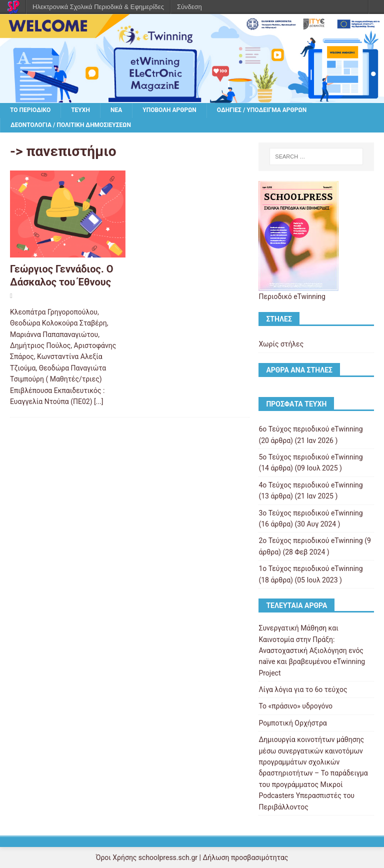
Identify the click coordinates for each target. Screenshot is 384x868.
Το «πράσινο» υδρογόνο (295, 706)
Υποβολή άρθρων (169, 110)
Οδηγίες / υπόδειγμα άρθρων (262, 110)
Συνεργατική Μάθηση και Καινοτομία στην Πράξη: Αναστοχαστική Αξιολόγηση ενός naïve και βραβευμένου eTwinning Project (312, 650)
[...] (99, 401)
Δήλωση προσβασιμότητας (245, 857)
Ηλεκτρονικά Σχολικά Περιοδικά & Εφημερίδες (98, 7)
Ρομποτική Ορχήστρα (292, 723)
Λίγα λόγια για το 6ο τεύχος (303, 689)
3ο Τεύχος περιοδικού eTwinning (310, 513)
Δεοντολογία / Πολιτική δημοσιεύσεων (71, 125)
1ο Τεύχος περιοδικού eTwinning (310, 568)
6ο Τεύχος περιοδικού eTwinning (310, 429)
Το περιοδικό (30, 110)
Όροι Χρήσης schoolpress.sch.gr (147, 857)
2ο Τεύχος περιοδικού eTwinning (310, 540)
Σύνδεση (189, 7)
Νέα (116, 110)
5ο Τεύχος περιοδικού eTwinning (310, 457)
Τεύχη (80, 110)
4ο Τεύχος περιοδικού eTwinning (310, 485)
